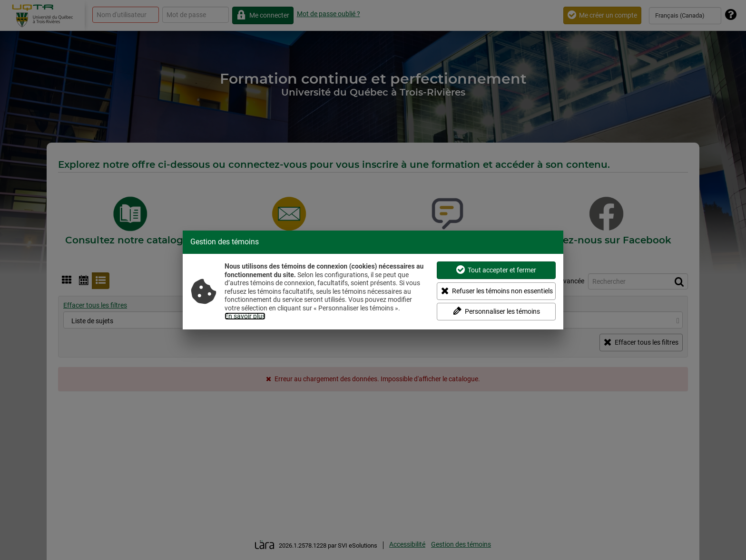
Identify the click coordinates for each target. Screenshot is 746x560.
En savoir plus (245, 316)
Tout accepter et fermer (496, 270)
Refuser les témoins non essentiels (497, 291)
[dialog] (373, 280)
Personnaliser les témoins (496, 311)
